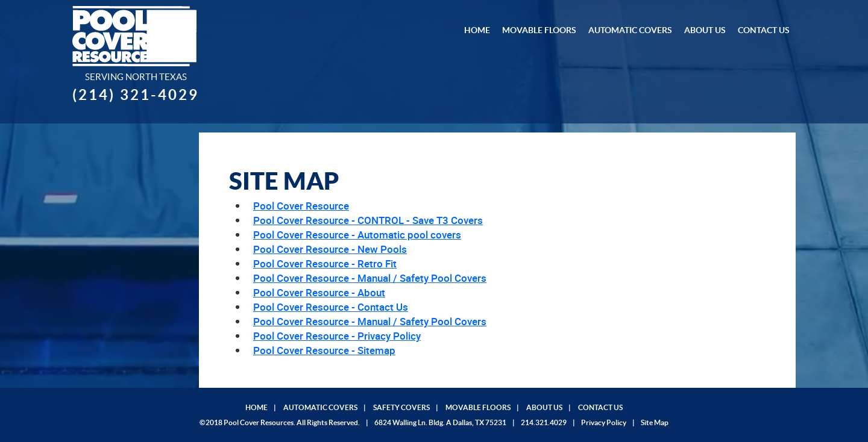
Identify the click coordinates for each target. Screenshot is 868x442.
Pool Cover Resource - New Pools (330, 249)
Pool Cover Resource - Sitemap (324, 350)
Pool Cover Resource (301, 206)
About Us (705, 30)
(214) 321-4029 (136, 95)
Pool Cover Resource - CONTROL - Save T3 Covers (368, 220)
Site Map (655, 422)
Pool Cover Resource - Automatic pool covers (357, 235)
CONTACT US (600, 407)
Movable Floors (539, 30)
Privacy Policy (604, 422)
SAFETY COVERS (401, 407)
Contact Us (764, 30)
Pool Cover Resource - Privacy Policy (337, 336)
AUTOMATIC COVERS (320, 407)
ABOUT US (544, 407)
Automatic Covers (630, 30)
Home (477, 30)
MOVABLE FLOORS (478, 407)
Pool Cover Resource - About (319, 292)
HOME (256, 407)
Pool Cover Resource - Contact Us (331, 307)
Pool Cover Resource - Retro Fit (325, 263)
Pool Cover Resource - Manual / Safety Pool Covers (370, 278)
